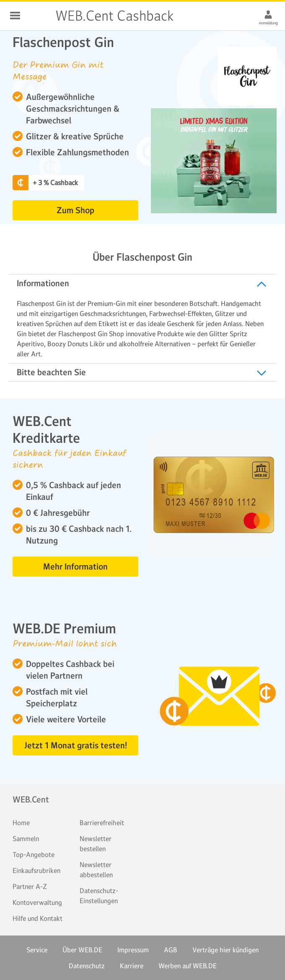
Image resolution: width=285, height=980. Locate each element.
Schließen (15, 16)
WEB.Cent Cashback (39, 16)
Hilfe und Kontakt (38, 918)
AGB (171, 950)
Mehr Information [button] (75, 567)
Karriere (132, 966)
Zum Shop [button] (75, 210)
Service (37, 950)
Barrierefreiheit (102, 823)
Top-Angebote (34, 855)
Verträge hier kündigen (225, 950)
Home (21, 823)
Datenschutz (87, 966)
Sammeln (26, 839)
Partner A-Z (30, 886)
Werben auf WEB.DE (188, 966)
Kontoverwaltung (37, 902)
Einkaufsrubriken (36, 870)
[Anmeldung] (268, 14)
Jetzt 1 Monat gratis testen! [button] (76, 745)
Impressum (133, 950)
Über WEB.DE (82, 950)
